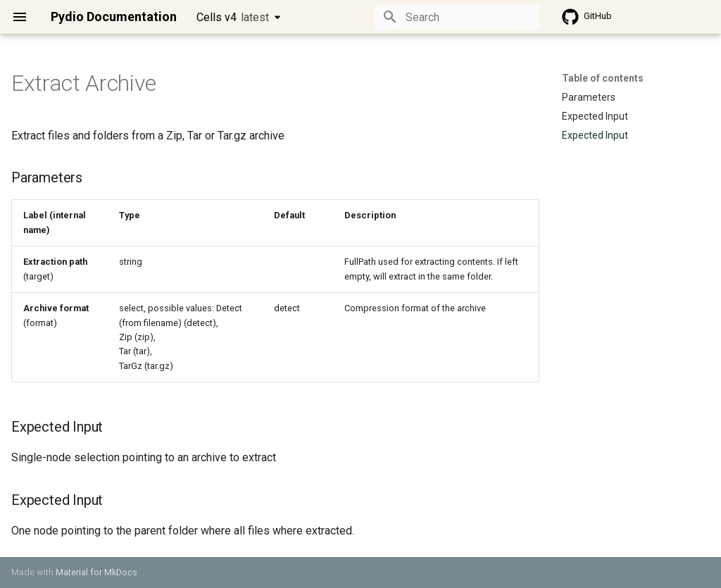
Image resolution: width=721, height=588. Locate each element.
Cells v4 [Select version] (233, 17)
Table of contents (603, 78)
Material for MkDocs (96, 572)
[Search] (457, 17)
